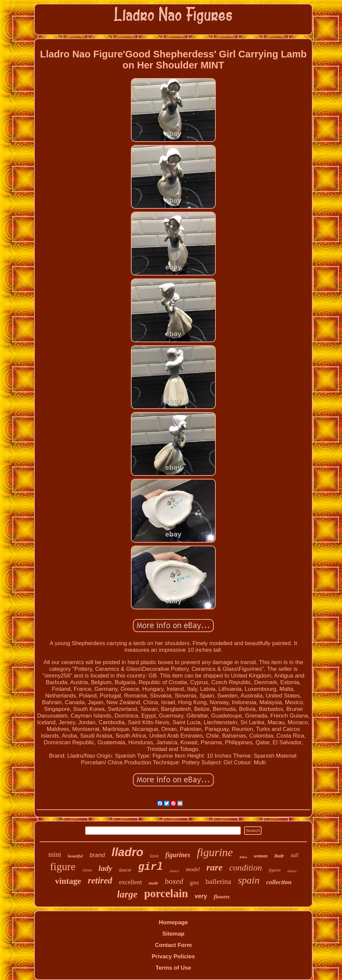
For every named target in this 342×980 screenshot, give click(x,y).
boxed (174, 881)
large (127, 894)
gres (195, 883)
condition (245, 868)
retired (100, 880)
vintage (68, 881)
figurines (178, 855)
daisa (243, 857)
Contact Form (174, 945)
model (193, 869)
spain (249, 880)
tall (295, 855)
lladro (127, 852)
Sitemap (173, 934)
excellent (130, 882)
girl (150, 867)
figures (275, 870)
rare (214, 867)
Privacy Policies (173, 956)
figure (63, 866)
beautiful (75, 856)
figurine (215, 852)
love (154, 856)
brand (97, 855)
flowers (222, 897)
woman (261, 856)
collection (279, 882)
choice (175, 871)
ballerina (218, 881)
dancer (125, 870)
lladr (279, 856)
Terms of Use (173, 968)
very (201, 896)
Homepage (174, 922)
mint (55, 854)
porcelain (166, 894)
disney (292, 871)
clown (87, 870)
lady (105, 868)
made (153, 883)
